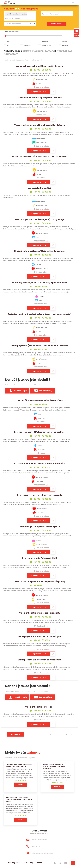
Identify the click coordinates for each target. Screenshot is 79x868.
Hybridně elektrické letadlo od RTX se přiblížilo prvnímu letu (20, 765)
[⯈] (71, 734)
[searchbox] (18, 18)
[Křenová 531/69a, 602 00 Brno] (39, 853)
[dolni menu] (73, 863)
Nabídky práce (14, 863)
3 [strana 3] (66, 734)
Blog (32, 863)
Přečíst (20, 785)
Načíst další (15, 734)
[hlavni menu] (73, 3)
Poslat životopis (17, 391)
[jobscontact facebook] (55, 863)
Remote (65, 45)
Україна (65, 41)
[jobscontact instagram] (60, 863)
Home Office (47, 45)
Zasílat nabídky (76, 33)
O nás (25, 863)
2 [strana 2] (61, 734)
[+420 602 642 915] (39, 846)
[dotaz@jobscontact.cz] (39, 840)
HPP (9, 41)
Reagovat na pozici (38, 92)
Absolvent (27, 45)
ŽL (24, 41)
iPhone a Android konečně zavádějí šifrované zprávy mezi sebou (19, 799)
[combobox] (20, 16)
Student (45, 41)
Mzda (6, 32)
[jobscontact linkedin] (65, 863)
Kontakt (39, 863)
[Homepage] (9, 3)
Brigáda (10, 45)
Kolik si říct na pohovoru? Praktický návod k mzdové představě (54, 766)
